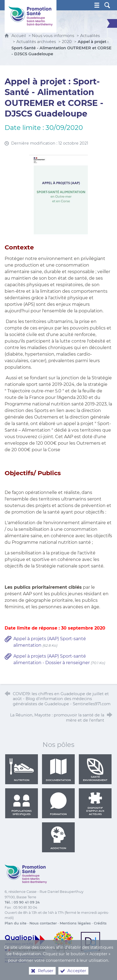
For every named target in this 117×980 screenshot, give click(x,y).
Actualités (90, 36)
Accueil (19, 36)
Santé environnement (95, 770)
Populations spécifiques (22, 804)
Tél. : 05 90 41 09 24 (22, 902)
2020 (67, 42)
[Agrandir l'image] (59, 196)
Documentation (58, 770)
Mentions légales (75, 923)
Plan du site (16, 923)
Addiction (58, 838)
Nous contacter (43, 923)
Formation (58, 804)
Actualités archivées (36, 42)
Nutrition (22, 770)
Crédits (100, 923)
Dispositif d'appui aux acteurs (95, 804)
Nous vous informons (53, 36)
